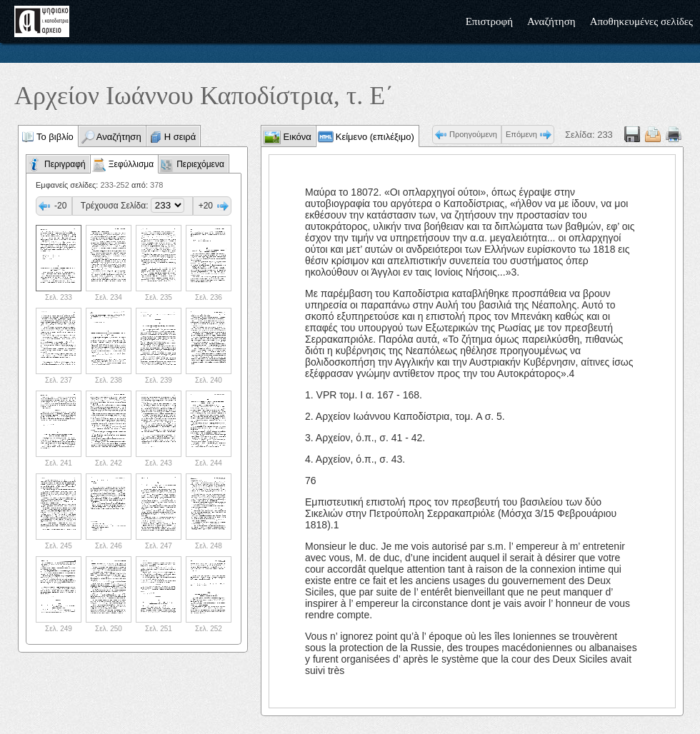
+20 (206, 206)
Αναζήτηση (551, 21)
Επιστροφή (489, 21)
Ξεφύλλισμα (131, 164)
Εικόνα (296, 137)
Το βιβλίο (55, 137)
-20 (60, 206)
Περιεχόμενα (200, 164)
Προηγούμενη (473, 134)
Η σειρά (180, 137)
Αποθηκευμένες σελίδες (641, 21)
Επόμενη (521, 134)
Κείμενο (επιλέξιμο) (375, 137)
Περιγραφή (65, 164)
